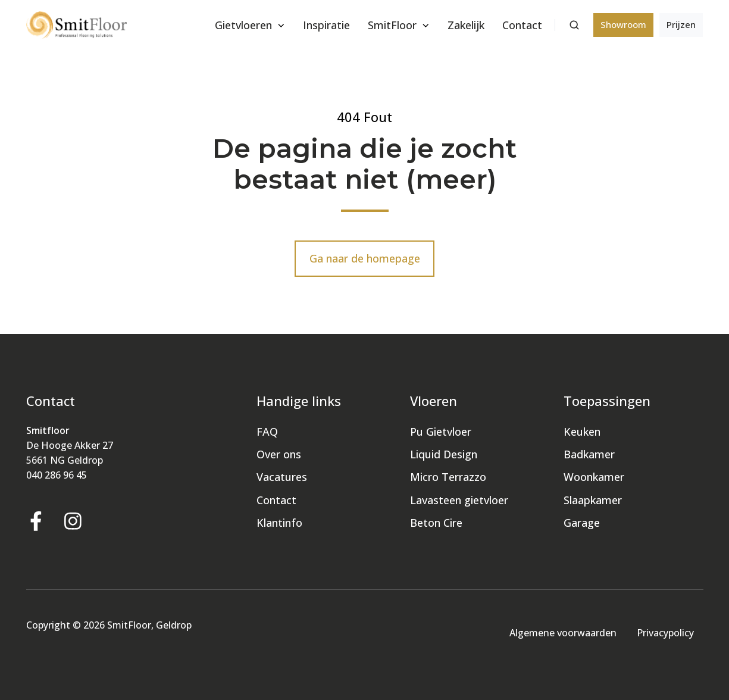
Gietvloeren (243, 25)
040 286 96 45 (57, 475)
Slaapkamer (593, 500)
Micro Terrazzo (448, 477)
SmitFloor (392, 25)
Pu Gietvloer (441, 432)
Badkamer (589, 454)
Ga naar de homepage (365, 258)
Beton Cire (436, 523)
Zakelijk (466, 25)
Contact (522, 25)
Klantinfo (279, 523)
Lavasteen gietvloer (459, 500)
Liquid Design (444, 454)
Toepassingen (607, 401)
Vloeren (434, 401)
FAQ (267, 432)
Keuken (582, 432)
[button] (574, 25)
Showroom (623, 24)
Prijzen (681, 24)
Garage (582, 523)
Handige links (299, 401)
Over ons (279, 454)
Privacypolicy (665, 633)
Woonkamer (594, 477)
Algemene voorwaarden (563, 633)
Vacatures (282, 477)
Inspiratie (326, 25)
